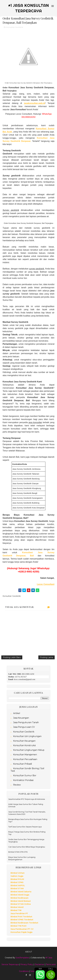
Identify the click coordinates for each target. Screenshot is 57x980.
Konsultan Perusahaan (25, 759)
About (29, 952)
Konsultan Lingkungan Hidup (29, 750)
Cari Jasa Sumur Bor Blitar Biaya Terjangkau (27, 847)
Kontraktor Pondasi (23, 780)
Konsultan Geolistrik (15, 27)
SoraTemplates (22, 958)
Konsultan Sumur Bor (25, 775)
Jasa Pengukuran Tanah (26, 722)
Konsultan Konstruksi (24, 745)
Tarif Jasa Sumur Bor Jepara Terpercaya (25, 827)
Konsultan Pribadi (22, 764)
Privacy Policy (27, 964)
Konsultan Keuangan (24, 741)
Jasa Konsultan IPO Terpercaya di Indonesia (27, 799)
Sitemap (34, 971)
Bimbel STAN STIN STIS (18, 852)
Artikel (17, 713)
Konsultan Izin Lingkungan (27, 736)
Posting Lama (46, 657)
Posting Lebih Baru (12, 657)
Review (17, 785)
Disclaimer (39, 964)
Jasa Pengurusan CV (24, 727)
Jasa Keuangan (21, 718)
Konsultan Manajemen (25, 755)
